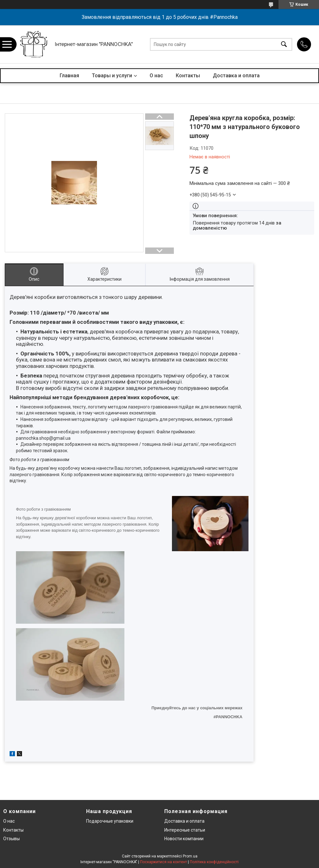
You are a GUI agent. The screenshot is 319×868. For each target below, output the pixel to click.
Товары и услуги (112, 76)
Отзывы (11, 839)
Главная (69, 76)
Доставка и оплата (236, 76)
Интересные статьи (185, 830)
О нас (156, 76)
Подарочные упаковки (110, 821)
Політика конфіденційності (214, 862)
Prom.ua (190, 856)
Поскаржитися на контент (163, 862)
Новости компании (184, 839)
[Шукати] (284, 44)
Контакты (188, 76)
